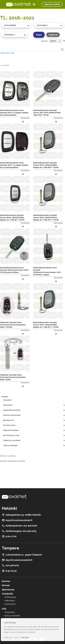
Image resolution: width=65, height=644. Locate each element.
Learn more (25, 637)
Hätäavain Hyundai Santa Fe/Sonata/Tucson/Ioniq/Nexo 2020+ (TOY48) (13, 325)
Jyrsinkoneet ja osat (11, 435)
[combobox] (16, 25)
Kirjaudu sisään (52, 4)
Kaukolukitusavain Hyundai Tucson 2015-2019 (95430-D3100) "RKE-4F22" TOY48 (47, 113)
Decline (16, 637)
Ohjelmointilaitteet (11, 430)
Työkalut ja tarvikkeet (12, 440)
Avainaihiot (8, 405)
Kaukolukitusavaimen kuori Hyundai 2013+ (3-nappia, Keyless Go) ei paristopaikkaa (14, 165)
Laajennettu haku (7, 53)
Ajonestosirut (9, 420)
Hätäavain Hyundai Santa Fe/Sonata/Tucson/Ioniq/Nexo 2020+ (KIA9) (13, 377)
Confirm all (8, 638)
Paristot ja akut (9, 425)
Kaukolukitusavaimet (12, 410)
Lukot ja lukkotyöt (10, 445)
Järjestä (44, 41)
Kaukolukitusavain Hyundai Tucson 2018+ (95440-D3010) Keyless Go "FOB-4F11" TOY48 (46, 217)
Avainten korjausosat (12, 415)
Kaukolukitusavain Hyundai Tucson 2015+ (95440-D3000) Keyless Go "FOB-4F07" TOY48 (46, 165)
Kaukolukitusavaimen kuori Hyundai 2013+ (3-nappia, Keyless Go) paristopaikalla (14, 113)
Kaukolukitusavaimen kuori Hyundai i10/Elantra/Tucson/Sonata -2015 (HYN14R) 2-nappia (47, 271)
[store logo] (19, 4)
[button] (23, 121)
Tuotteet (5, 397)
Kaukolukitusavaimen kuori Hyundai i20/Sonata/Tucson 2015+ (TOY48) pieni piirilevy (14, 270)
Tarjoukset (7, 400)
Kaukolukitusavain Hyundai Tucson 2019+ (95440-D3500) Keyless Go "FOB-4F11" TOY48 (46, 325)
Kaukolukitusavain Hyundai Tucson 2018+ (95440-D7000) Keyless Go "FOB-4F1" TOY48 (12, 217)
